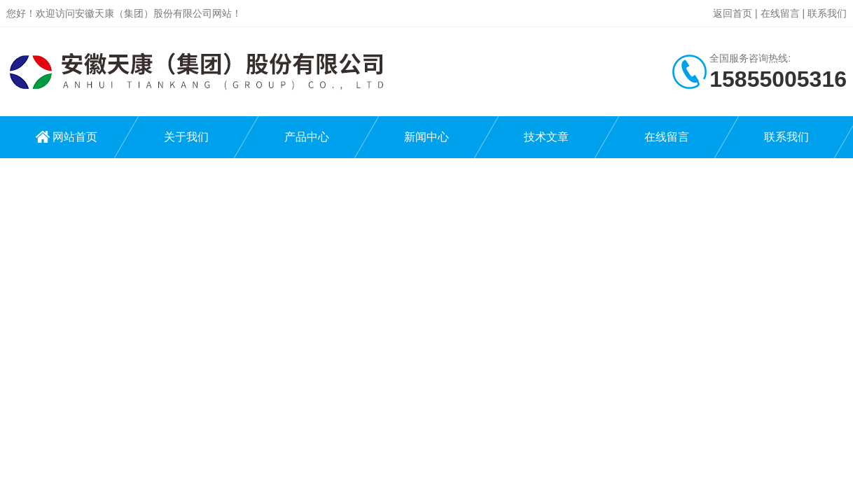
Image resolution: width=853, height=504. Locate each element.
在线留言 (780, 13)
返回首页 (733, 13)
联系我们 (827, 13)
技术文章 (546, 137)
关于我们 (186, 137)
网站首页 (75, 137)
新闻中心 (426, 137)
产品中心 (307, 137)
